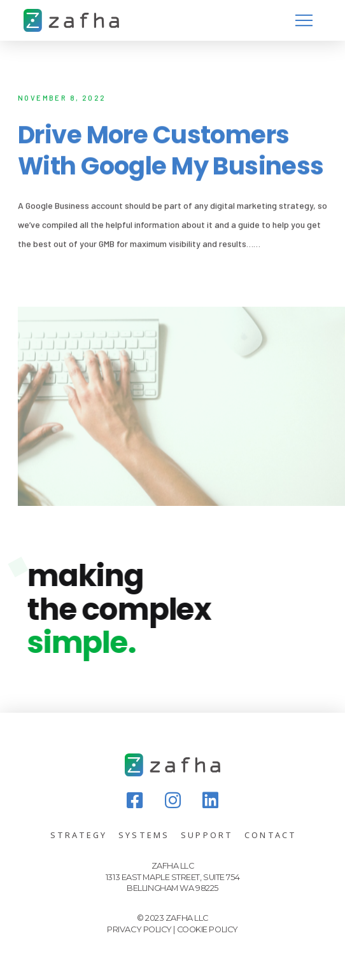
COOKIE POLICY (208, 929)
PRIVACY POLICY (139, 929)
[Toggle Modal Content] (304, 20)
